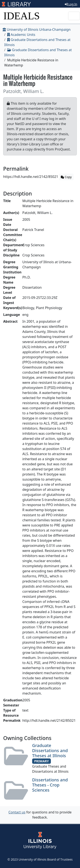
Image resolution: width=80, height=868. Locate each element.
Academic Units (21, 35)
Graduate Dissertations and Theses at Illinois (50, 751)
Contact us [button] (17, 812)
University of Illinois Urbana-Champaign (37, 30)
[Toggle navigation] (74, 16)
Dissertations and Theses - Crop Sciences (50, 785)
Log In (71, 4)
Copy (66, 177)
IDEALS (22, 16)
